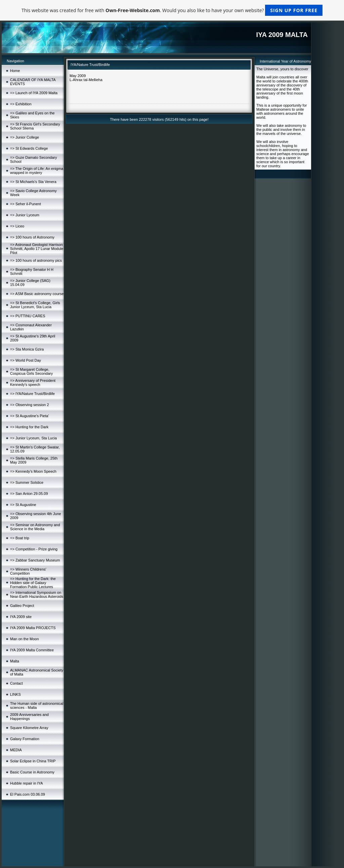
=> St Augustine (23, 505)
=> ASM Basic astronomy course (37, 294)
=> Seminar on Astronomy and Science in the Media (35, 527)
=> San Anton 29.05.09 (29, 494)
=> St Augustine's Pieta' (30, 416)
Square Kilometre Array (29, 728)
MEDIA (16, 750)
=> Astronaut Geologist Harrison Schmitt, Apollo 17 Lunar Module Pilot (37, 249)
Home (15, 71)
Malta (15, 661)
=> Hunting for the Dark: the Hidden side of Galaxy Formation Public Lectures (33, 583)
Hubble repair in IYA (27, 783)
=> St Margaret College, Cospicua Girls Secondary (31, 371)
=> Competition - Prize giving (34, 549)
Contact (16, 683)
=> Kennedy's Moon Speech (33, 471)
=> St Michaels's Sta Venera (33, 182)
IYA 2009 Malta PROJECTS (33, 628)
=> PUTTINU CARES (28, 316)
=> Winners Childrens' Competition (28, 571)
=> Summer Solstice (27, 482)
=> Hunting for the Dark (29, 427)
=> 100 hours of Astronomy (32, 237)
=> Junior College (25, 137)
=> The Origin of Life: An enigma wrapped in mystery (37, 171)
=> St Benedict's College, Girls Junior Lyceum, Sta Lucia (35, 305)
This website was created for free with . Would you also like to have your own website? (172, 10)
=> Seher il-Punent (26, 204)
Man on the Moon (25, 639)
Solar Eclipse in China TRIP (33, 761)
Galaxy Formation (25, 739)
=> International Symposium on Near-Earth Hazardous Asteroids (37, 594)
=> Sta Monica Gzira (27, 349)
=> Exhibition (21, 104)
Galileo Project (22, 606)
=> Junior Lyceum (25, 215)
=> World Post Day (26, 360)
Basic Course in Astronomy (32, 772)
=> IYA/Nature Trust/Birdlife (32, 394)
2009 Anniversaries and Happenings (29, 717)
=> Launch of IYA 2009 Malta (34, 93)
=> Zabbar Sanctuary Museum (35, 560)
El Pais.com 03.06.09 (28, 794)
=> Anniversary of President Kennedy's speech (33, 383)
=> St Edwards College (29, 148)
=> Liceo (17, 226)
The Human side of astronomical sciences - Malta (37, 706)
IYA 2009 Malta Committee (32, 650)
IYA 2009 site (21, 617)
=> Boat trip (20, 538)
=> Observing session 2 (30, 405)
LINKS (15, 694)
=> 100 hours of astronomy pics (36, 260)
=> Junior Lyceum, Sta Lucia (33, 438)
